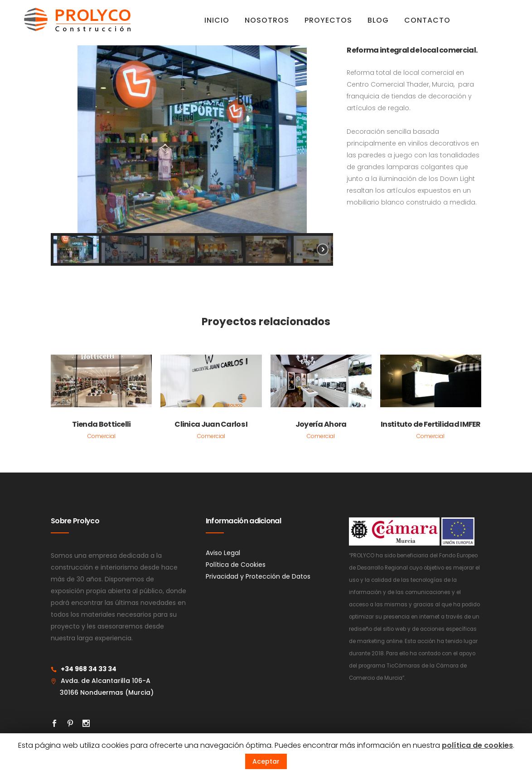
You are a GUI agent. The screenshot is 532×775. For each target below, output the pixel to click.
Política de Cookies (236, 565)
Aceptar (266, 761)
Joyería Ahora (321, 425)
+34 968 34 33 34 (89, 669)
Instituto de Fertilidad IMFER (431, 425)
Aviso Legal (223, 553)
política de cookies (477, 745)
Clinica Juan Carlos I (211, 425)
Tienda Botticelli (102, 425)
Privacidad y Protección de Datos (258, 577)
